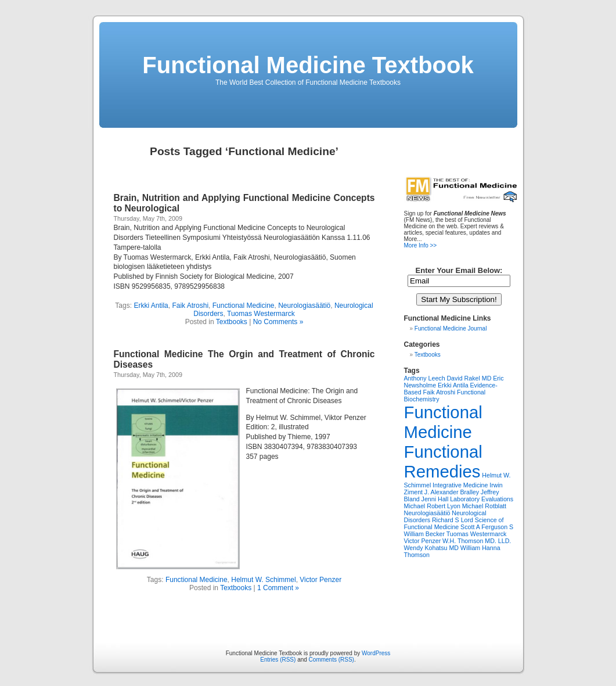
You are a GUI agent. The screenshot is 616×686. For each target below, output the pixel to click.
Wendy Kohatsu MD (432, 548)
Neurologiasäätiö (304, 306)
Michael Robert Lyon (432, 506)
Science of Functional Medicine (454, 523)
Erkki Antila (151, 306)
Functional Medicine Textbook (308, 65)
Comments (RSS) (332, 660)
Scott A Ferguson (484, 527)
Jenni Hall (435, 499)
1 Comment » (278, 588)
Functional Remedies (443, 461)
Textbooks (232, 322)
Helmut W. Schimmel (263, 580)
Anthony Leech (425, 378)
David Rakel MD (469, 378)
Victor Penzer (320, 580)
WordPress (376, 653)
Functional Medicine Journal (451, 328)
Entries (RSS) (278, 660)
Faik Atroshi (190, 306)
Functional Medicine (244, 306)
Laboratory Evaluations (482, 499)
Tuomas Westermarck (261, 314)
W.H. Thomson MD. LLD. (477, 541)
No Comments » (278, 322)
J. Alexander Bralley (452, 492)
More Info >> (421, 245)
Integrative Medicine (460, 485)
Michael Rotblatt (484, 506)
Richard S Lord (453, 520)
